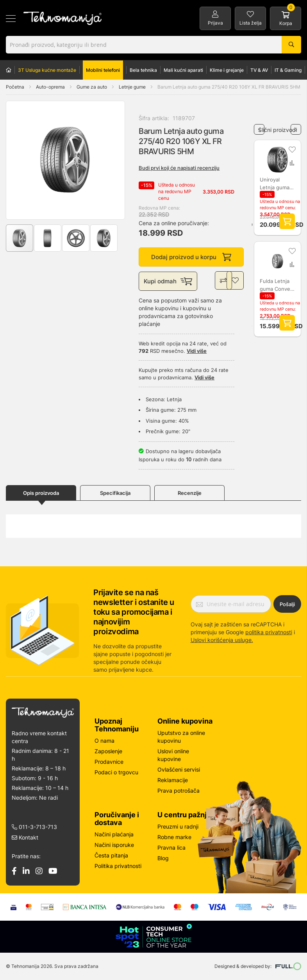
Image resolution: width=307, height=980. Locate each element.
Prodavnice (109, 762)
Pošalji (287, 604)
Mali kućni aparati (183, 70)
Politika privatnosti (118, 866)
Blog (163, 858)
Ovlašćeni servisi (179, 769)
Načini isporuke (114, 845)
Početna (15, 87)
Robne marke (174, 837)
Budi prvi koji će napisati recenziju (179, 168)
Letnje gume (133, 87)
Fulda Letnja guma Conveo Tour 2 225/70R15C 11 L (277, 285)
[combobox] (153, 45)
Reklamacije (173, 780)
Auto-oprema (51, 87)
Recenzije (190, 494)
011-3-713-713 (34, 827)
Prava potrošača (178, 791)
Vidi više (197, 352)
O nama (104, 741)
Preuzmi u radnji (178, 826)
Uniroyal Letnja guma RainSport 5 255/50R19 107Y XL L (275, 184)
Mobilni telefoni (103, 70)
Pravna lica (171, 847)
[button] (22, 160)
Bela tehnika (143, 70)
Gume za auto (92, 87)
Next (296, 126)
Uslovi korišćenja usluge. (222, 640)
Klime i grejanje (227, 70)
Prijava (215, 23)
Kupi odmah (168, 282)
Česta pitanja (111, 855)
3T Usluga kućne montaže (47, 70)
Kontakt (25, 837)
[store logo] (62, 18)
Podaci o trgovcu (116, 772)
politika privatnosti (269, 632)
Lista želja (251, 23)
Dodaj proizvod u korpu (191, 257)
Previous (259, 126)
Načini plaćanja (114, 834)
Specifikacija (115, 494)
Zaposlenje (108, 751)
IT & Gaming (288, 70)
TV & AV (259, 70)
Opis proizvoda (41, 494)
